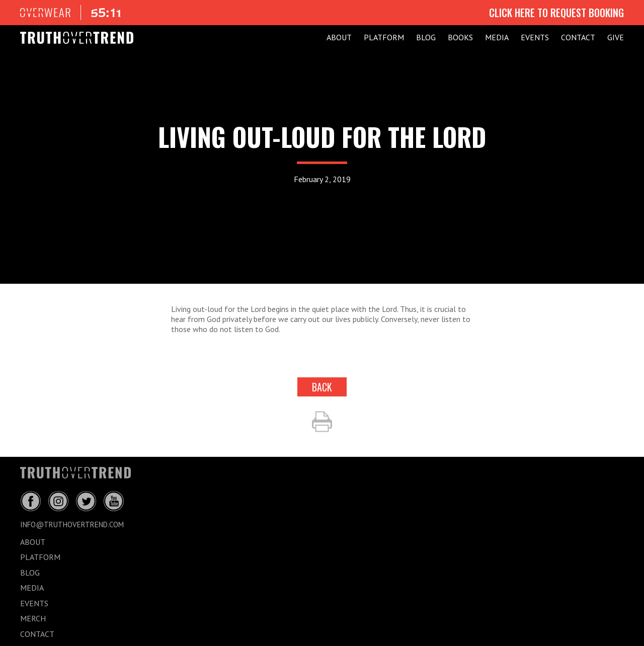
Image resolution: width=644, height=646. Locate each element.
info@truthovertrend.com (72, 524)
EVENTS (535, 37)
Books (460, 37)
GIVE (616, 37)
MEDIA (497, 37)
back (322, 387)
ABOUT (339, 37)
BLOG (426, 37)
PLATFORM (384, 37)
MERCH (33, 618)
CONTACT (578, 37)
